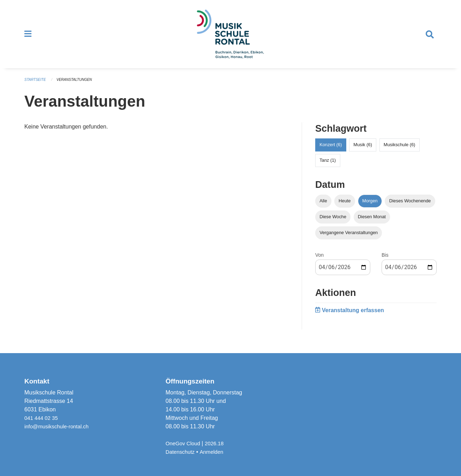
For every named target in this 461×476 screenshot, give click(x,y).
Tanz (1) (328, 166)
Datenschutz (181, 452)
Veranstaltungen (78, 86)
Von (319, 261)
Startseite (36, 86)
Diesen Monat (372, 223)
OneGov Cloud (184, 443)
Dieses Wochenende (410, 207)
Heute (345, 207)
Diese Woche (333, 223)
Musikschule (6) (400, 151)
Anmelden (215, 452)
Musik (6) (363, 151)
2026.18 (218, 443)
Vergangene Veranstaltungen (349, 239)
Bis (385, 261)
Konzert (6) (331, 151)
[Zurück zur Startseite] (230, 37)
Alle (323, 207)
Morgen (370, 207)
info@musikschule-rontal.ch (59, 426)
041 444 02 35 (42, 418)
